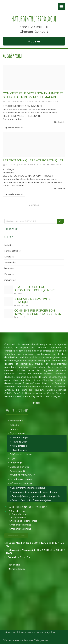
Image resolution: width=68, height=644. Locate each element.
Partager (35, 403)
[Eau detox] (9, 290)
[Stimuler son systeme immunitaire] (34, 78)
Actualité (9, 262)
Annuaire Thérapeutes (36, 640)
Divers (8, 257)
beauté (8, 268)
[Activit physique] (9, 302)
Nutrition (9, 245)
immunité (9, 280)
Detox (8, 274)
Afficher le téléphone (20, 525)
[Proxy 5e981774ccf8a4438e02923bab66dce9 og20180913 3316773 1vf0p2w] (34, 145)
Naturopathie (11, 251)
